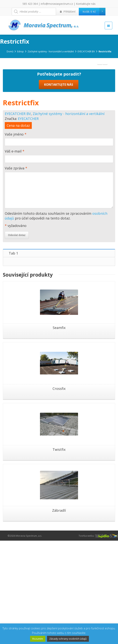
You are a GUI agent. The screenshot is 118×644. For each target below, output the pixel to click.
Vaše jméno (59, 243)
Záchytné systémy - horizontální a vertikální (69, 217)
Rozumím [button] (38, 639)
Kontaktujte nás (86, 4)
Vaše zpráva (59, 291)
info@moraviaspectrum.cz (57, 4)
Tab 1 (13, 357)
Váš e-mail (59, 260)
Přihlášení (68, 12)
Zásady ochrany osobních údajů (68, 639)
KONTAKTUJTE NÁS (59, 188)
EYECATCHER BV (18, 217)
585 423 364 (30, 4)
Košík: (94, 12)
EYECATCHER (28, 222)
